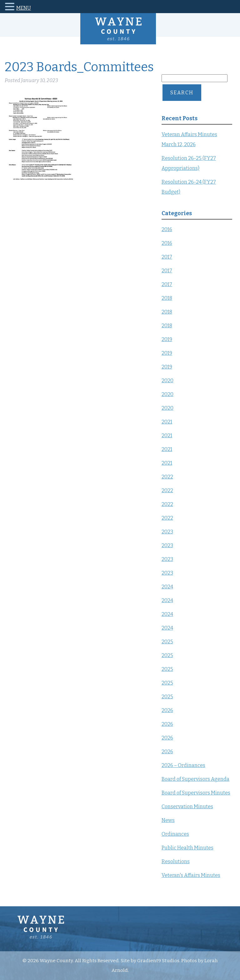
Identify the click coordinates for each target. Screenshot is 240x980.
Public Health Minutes (187, 848)
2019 (167, 339)
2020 (167, 381)
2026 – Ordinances (183, 765)
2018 (167, 298)
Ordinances (175, 834)
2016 (167, 229)
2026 (167, 710)
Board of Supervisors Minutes (196, 793)
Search (182, 93)
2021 (167, 422)
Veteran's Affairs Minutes (191, 875)
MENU (24, 8)
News (168, 820)
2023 (167, 532)
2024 (167, 587)
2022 (167, 477)
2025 (167, 642)
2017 (167, 257)
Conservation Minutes (187, 807)
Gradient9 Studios (158, 961)
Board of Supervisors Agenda (195, 779)
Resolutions (176, 861)
